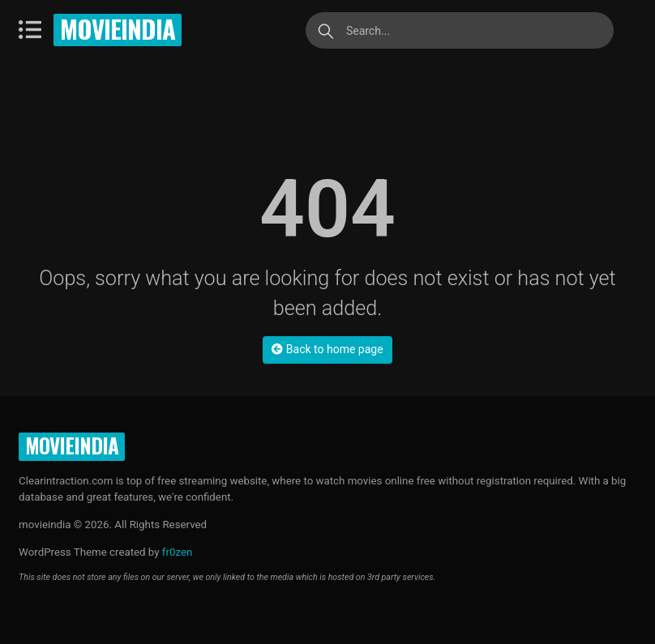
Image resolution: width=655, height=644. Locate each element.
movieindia (118, 28)
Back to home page (327, 349)
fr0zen (178, 552)
